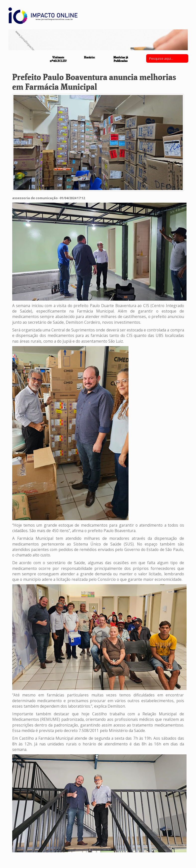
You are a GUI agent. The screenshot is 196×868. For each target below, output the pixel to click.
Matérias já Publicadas (121, 59)
